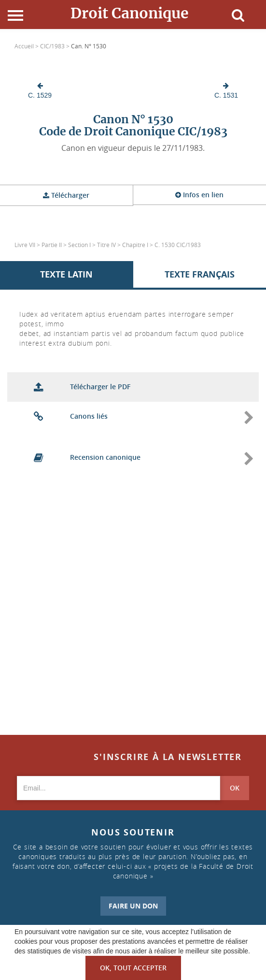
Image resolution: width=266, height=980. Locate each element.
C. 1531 (226, 91)
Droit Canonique (130, 13)
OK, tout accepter (133, 968)
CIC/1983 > (56, 46)
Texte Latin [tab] (66, 274)
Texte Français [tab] (200, 274)
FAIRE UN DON (133, 906)
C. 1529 (40, 91)
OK (235, 788)
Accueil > (27, 46)
